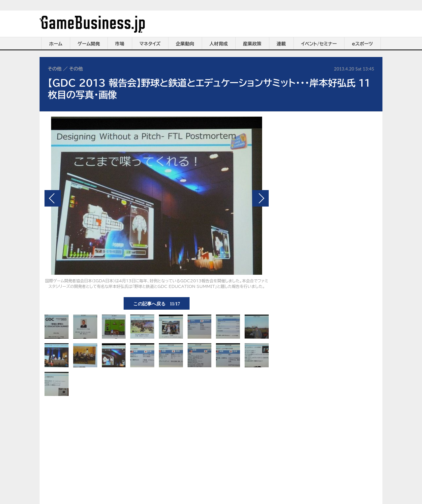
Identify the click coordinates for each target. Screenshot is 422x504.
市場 (120, 44)
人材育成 (219, 44)
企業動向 (185, 44)
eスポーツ (362, 44)
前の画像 (53, 198)
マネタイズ (150, 44)
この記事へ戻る (157, 303)
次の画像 (260, 198)
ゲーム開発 (89, 44)
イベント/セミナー (319, 44)
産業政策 (252, 44)
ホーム (56, 44)
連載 (281, 44)
